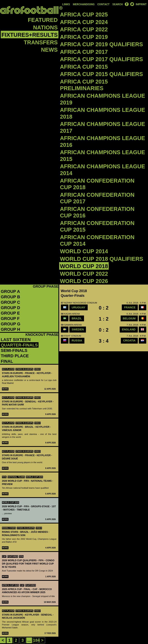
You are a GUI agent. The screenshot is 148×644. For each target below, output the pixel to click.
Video (37, 369)
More (5, 389)
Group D (10, 308)
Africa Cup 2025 (84, 15)
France (130, 307)
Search (118, 4)
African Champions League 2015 (103, 156)
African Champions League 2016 (103, 142)
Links (66, 4)
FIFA (4, 477)
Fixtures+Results (30, 35)
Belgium (129, 318)
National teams (16, 477)
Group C (10, 302)
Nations (45, 27)
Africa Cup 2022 (84, 29)
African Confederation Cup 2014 (97, 241)
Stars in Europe (24, 369)
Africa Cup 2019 (84, 37)
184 (36, 640)
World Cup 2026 (84, 281)
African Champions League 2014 (103, 170)
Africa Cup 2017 (84, 52)
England (129, 329)
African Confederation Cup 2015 (97, 226)
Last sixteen (16, 340)
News (49, 50)
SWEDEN (78, 329)
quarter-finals (19, 345)
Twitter (132, 4)
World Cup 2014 (84, 251)
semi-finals (14, 350)
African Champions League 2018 (103, 113)
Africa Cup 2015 (84, 67)
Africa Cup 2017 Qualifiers (101, 59)
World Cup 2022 (84, 274)
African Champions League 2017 (103, 127)
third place (15, 356)
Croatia (129, 340)
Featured (43, 20)
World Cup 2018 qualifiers (102, 259)
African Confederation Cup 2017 (97, 198)
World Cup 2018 (84, 266)
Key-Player (8, 369)
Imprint (141, 4)
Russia (77, 340)
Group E (10, 313)
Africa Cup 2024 (84, 22)
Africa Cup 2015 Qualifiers (101, 74)
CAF (4, 556)
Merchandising (84, 4)
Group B (10, 297)
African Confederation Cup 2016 (97, 212)
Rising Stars (9, 528)
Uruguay (79, 307)
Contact (103, 4)
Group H (10, 329)
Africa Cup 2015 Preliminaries (84, 85)
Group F (10, 319)
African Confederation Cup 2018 (97, 184)
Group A (10, 291)
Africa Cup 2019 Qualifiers (101, 44)
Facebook (127, 4)
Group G (11, 324)
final (7, 361)
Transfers (41, 42)
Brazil (77, 318)
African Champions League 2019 (103, 99)
